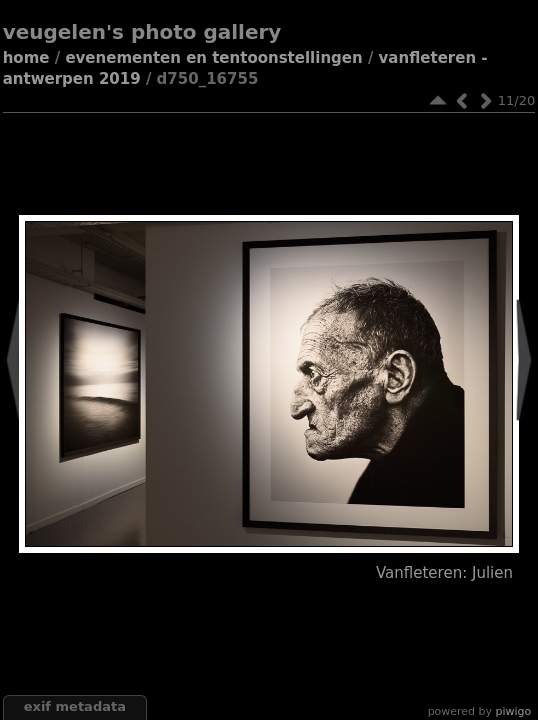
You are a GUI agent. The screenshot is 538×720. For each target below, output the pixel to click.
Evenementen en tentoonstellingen (213, 58)
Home (26, 58)
